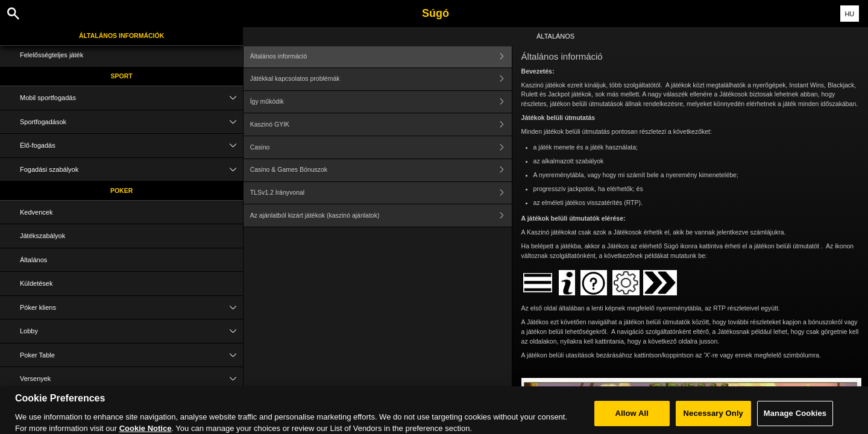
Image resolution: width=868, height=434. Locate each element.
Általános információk (121, 36)
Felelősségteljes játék (52, 55)
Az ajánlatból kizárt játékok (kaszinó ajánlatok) (381, 215)
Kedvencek (36, 212)
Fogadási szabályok (131, 170)
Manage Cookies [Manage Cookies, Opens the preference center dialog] (795, 417)
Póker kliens (131, 308)
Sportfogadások (131, 122)
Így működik (381, 102)
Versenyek (131, 379)
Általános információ (381, 56)
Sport (122, 76)
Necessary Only (713, 417)
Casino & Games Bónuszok (381, 170)
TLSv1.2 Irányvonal (381, 193)
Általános (33, 260)
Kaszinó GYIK (381, 124)
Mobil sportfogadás (131, 98)
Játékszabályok (42, 236)
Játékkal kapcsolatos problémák (381, 79)
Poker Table (131, 355)
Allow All (632, 417)
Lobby (131, 331)
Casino (381, 147)
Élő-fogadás (131, 146)
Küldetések (36, 283)
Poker (121, 190)
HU (849, 14)
